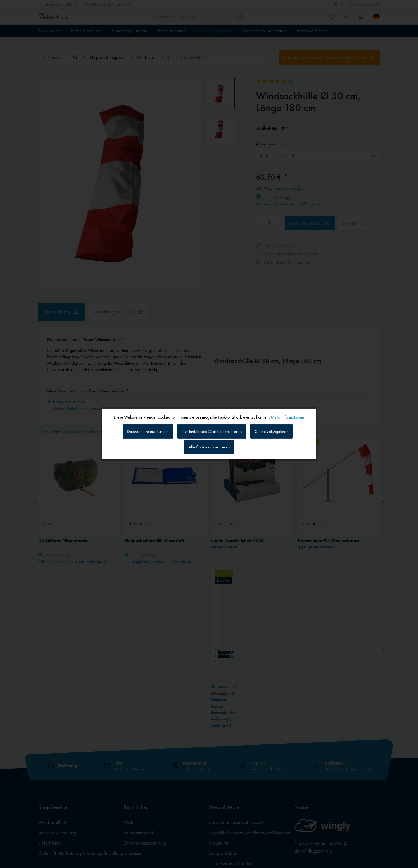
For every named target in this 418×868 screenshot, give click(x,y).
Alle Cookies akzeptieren (209, 447)
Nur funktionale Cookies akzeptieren (212, 431)
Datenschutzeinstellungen (148, 431)
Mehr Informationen (288, 417)
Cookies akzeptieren (272, 431)
